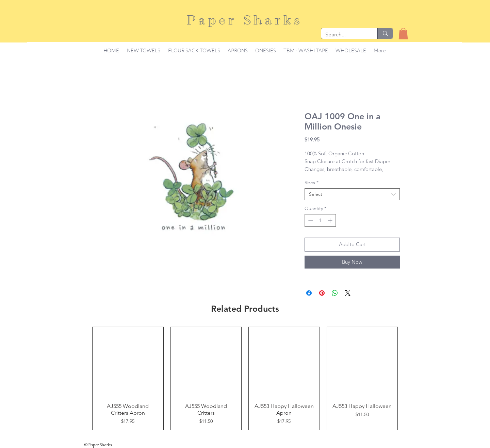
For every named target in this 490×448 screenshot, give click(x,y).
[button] (403, 33)
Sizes (312, 183)
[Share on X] (348, 293)
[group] (245, 379)
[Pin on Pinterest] (322, 293)
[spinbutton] (320, 220)
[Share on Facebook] (309, 293)
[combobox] (352, 194)
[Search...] (344, 35)
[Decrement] (310, 220)
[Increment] (331, 220)
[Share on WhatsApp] (335, 293)
